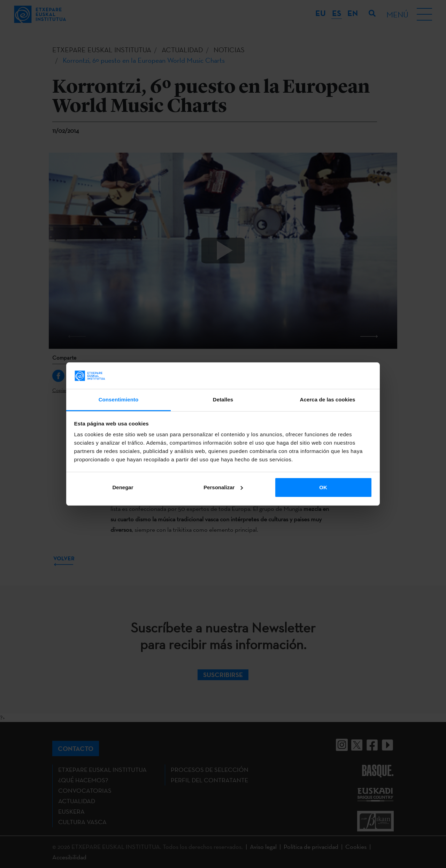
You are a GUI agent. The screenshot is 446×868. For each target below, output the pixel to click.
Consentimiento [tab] (119, 400)
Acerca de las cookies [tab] (328, 400)
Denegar (123, 487)
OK (323, 487)
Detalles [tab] (223, 400)
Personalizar (223, 487)
